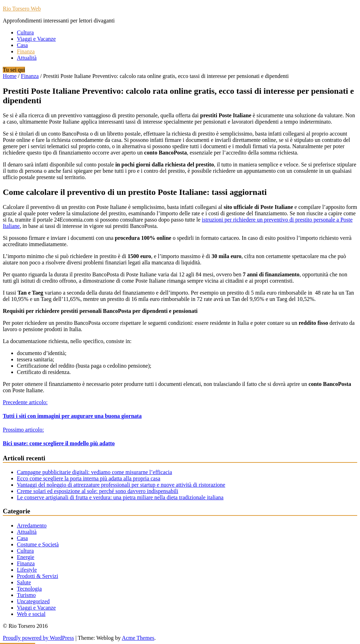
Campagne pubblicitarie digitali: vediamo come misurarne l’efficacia (94, 472)
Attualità (27, 58)
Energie (25, 557)
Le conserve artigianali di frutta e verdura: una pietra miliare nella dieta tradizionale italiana (120, 497)
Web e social (31, 614)
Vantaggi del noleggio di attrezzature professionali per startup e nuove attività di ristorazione (121, 485)
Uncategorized (33, 601)
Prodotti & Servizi (37, 576)
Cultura (25, 32)
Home (10, 76)
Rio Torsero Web (22, 9)
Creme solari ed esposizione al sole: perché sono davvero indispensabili (98, 491)
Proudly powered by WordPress (38, 638)
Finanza (26, 51)
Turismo (26, 595)
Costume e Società (38, 544)
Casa (22, 45)
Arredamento (32, 525)
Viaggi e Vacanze (36, 39)
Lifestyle (27, 570)
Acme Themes (138, 638)
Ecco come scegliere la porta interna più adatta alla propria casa (89, 478)
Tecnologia (29, 589)
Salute (24, 582)
